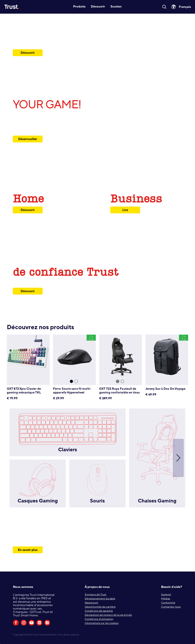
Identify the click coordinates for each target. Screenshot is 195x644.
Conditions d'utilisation (99, 619)
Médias (166, 599)
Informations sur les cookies (102, 623)
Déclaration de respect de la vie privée (108, 615)
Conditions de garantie (99, 611)
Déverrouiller (28, 139)
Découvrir (28, 53)
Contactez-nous (171, 607)
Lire (125, 210)
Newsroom (91, 603)
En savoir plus (28, 550)
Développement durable (100, 599)
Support (166, 595)
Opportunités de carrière (100, 607)
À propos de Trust (96, 595)
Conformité (168, 603)
